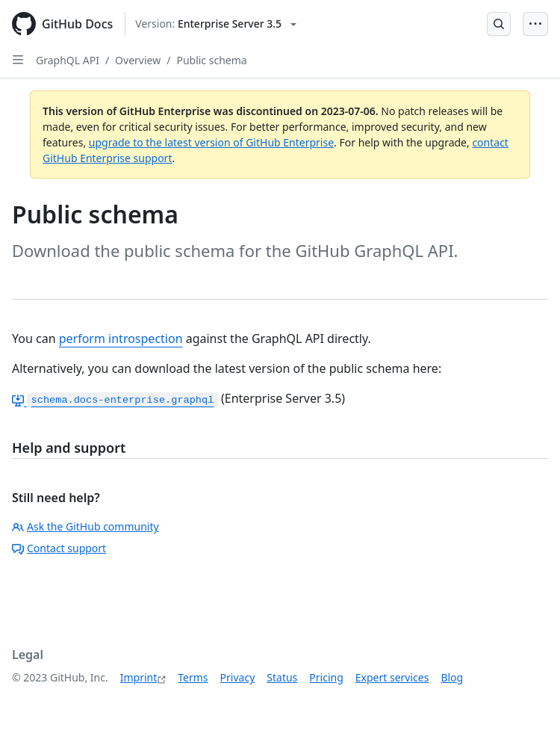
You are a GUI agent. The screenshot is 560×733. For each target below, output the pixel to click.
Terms (193, 677)
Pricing (326, 677)
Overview (138, 60)
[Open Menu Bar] (535, 24)
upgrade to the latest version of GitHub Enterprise (211, 142)
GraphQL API (68, 60)
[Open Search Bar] (499, 24)
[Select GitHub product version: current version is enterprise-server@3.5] (216, 24)
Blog (452, 677)
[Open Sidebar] (18, 60)
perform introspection (121, 338)
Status (282, 677)
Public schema (211, 60)
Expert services (392, 677)
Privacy (238, 677)
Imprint (139, 677)
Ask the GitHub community (85, 526)
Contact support (59, 548)
